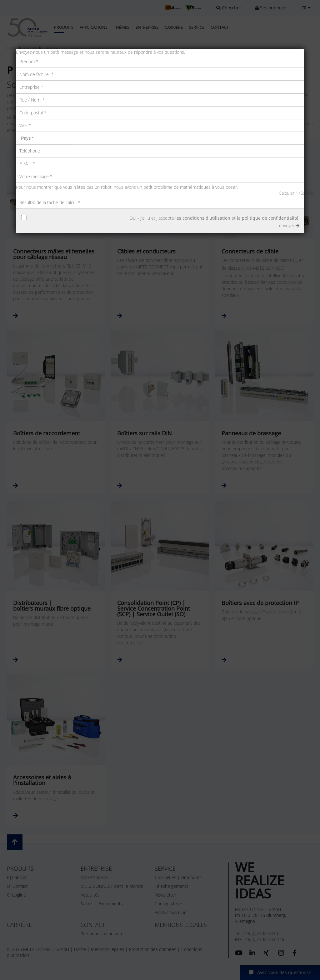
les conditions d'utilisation (203, 218)
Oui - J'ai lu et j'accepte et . (214, 218)
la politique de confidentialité (268, 218)
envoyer (289, 225)
